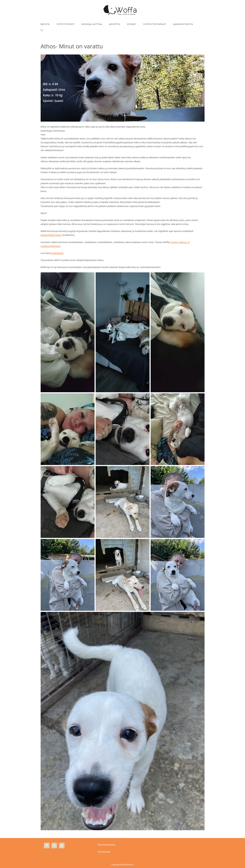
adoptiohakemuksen (51, 235)
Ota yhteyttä (104, 852)
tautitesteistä (57, 253)
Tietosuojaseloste (106, 845)
